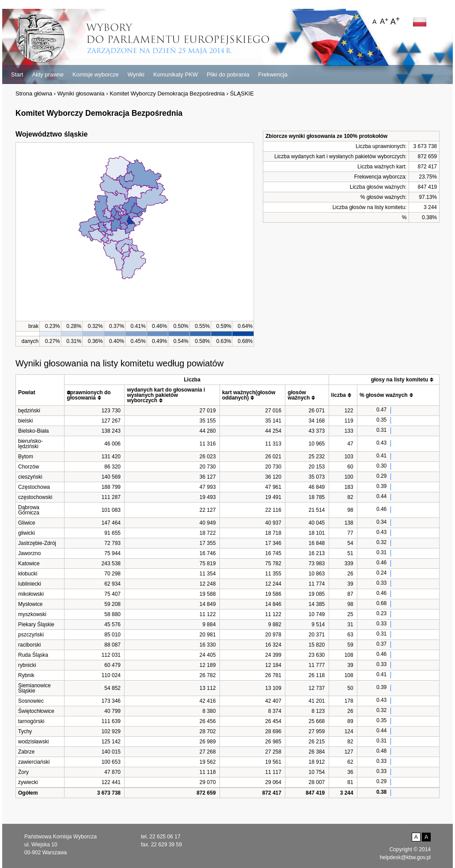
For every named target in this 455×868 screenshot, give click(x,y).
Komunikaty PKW (176, 74)
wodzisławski (33, 742)
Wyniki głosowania (81, 93)
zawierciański (34, 762)
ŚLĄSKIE (242, 93)
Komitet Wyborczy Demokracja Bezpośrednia (167, 93)
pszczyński (31, 635)
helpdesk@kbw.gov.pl (405, 857)
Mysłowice (30, 604)
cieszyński (30, 477)
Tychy (25, 731)
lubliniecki (30, 584)
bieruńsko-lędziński (30, 444)
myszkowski (32, 614)
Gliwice (27, 523)
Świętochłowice (36, 711)
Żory (23, 772)
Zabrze (26, 752)
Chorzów (28, 467)
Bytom (26, 457)
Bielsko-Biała (33, 431)
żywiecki (28, 782)
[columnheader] (40, 390)
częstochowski (35, 497)
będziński (29, 411)
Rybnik (26, 675)
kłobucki (28, 574)
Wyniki (136, 74)
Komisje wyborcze (96, 74)
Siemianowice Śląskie (34, 688)
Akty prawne (48, 74)
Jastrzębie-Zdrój (37, 543)
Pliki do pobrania (228, 74)
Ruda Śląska (33, 655)
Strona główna (34, 93)
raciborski (29, 645)
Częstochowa (34, 487)
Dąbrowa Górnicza (29, 510)
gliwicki (27, 533)
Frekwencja (273, 74)
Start (17, 74)
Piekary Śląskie (36, 624)
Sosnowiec (31, 701)
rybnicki (27, 665)
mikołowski (31, 594)
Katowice (29, 563)
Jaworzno (29, 553)
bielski (25, 421)
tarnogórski (31, 721)
